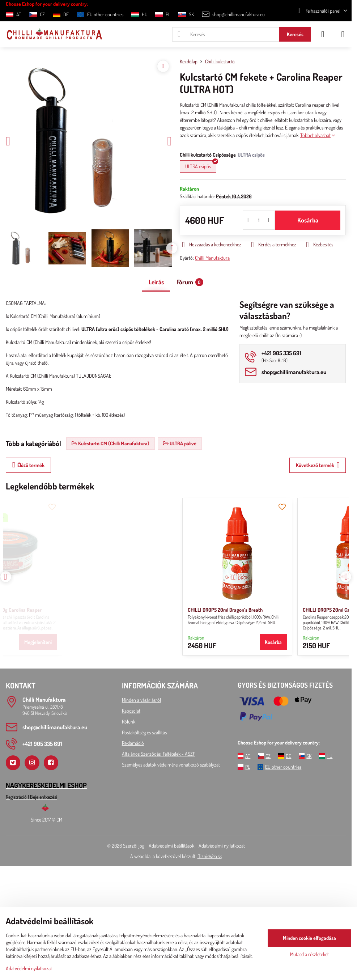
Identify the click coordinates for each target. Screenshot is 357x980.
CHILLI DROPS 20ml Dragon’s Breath (49, 610)
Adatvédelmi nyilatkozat (222, 846)
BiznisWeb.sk (210, 856)
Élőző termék (29, 465)
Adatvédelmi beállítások (171, 846)
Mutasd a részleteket (309, 954)
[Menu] (343, 34)
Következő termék (318, 465)
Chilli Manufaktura (212, 258)
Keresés (295, 34)
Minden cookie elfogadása (309, 938)
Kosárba (308, 220)
